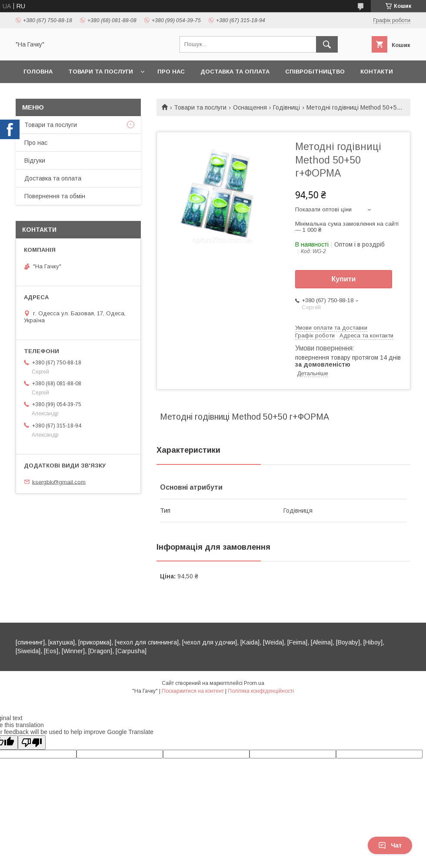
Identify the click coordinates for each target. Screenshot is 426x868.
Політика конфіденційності (261, 691)
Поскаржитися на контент (193, 691)
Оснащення (250, 107)
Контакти (377, 72)
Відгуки (35, 160)
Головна (38, 72)
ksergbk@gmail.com (59, 482)
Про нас (171, 72)
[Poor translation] (32, 743)
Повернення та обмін (55, 196)
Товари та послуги (101, 72)
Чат (390, 845)
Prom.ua (254, 683)
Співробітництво (315, 72)
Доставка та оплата (235, 72)
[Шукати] (327, 44)
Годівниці (286, 107)
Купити (344, 279)
